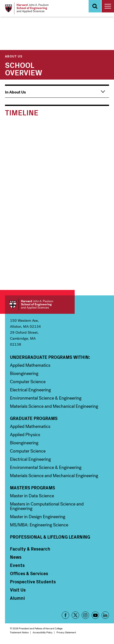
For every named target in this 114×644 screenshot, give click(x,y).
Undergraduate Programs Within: (50, 357)
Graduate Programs (34, 418)
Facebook (65, 615)
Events (17, 565)
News (16, 557)
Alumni (17, 598)
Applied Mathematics (30, 365)
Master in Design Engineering (38, 517)
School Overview (24, 68)
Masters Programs (32, 488)
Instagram (85, 615)
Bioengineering (24, 373)
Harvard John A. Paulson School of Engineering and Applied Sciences (40, 305)
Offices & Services (29, 573)
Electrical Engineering (30, 390)
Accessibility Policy (43, 632)
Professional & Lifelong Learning (50, 537)
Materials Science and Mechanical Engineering (54, 406)
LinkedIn (105, 615)
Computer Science (28, 382)
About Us (14, 56)
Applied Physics (25, 435)
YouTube (95, 615)
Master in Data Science (32, 496)
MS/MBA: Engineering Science (39, 525)
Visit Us (18, 590)
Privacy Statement (66, 632)
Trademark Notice (19, 632)
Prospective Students (33, 582)
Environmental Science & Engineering (46, 398)
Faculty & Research (30, 549)
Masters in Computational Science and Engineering (47, 506)
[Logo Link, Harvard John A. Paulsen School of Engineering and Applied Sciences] (27, 8)
